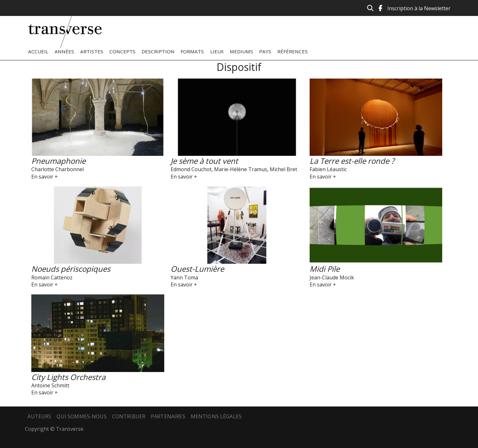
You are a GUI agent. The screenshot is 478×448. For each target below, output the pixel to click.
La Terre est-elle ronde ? (352, 161)
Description (158, 51)
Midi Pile (325, 269)
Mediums (241, 51)
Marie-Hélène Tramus (241, 169)
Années (64, 51)
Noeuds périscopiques (71, 269)
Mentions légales (216, 416)
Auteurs (39, 416)
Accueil (38, 51)
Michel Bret (283, 169)
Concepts (122, 51)
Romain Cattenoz (52, 277)
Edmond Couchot (191, 169)
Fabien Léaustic (328, 169)
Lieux (217, 51)
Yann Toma (184, 277)
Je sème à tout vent (204, 161)
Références (293, 51)
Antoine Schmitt (50, 385)
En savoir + (45, 177)
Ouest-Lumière (197, 269)
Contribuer (129, 416)
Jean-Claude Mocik (332, 277)
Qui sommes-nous (81, 416)
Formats (192, 51)
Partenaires (168, 416)
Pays (265, 51)
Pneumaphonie (58, 161)
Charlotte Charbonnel (58, 169)
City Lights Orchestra (68, 377)
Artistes (92, 51)
